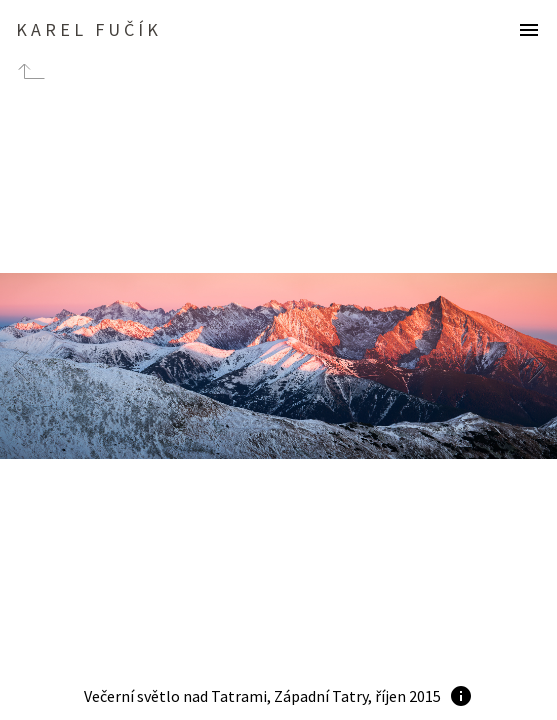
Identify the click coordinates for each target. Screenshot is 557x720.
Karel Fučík (89, 29)
